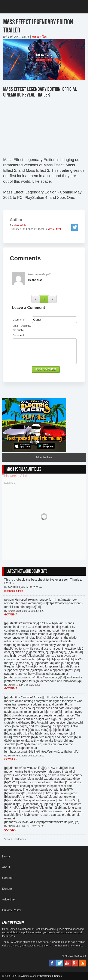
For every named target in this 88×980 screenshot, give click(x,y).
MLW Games (19, 7)
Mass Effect (40, 37)
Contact (7, 878)
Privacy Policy (11, 910)
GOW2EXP (11, 615)
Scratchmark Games (51, 976)
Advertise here (44, 457)
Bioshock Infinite (14, 591)
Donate (7, 889)
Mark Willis (20, 225)
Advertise (8, 899)
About (6, 867)
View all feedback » (15, 839)
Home (6, 856)
